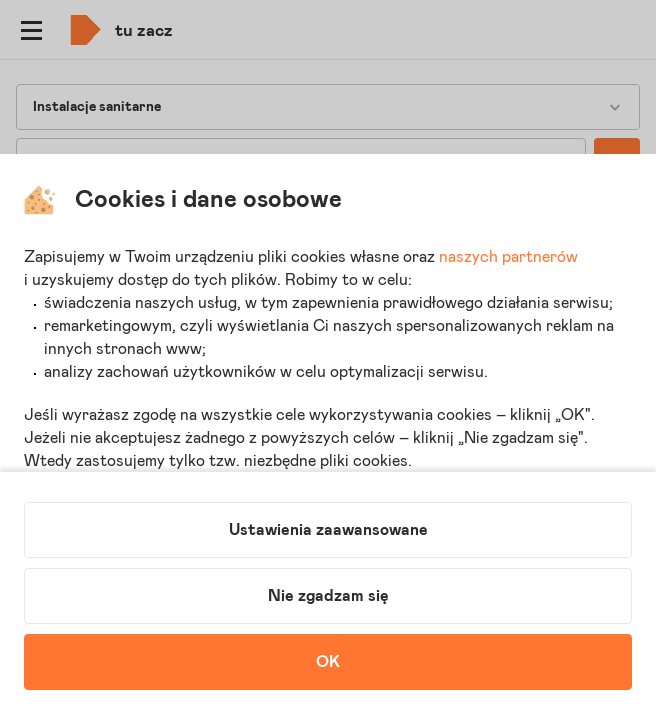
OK (328, 662)
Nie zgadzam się (328, 596)
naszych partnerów (508, 257)
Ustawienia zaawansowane (328, 530)
